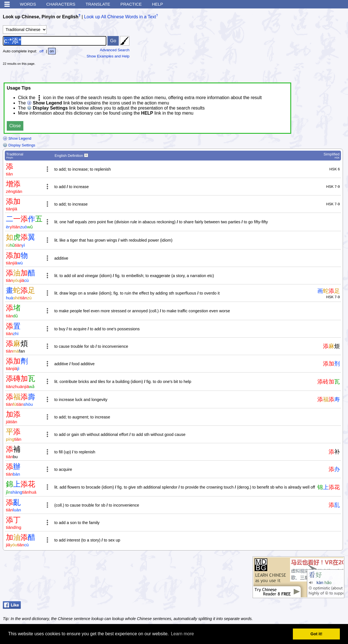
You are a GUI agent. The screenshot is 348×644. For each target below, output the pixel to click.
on (52, 51)
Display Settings (19, 145)
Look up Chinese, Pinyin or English (41, 17)
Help (157, 4)
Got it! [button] (316, 634)
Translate (98, 4)
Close (15, 126)
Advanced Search (115, 50)
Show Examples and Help (108, 56)
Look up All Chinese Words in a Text (120, 17)
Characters (61, 4)
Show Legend (17, 138)
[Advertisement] (303, 46)
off (41, 51)
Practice (131, 4)
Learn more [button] (182, 634)
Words (28, 4)
